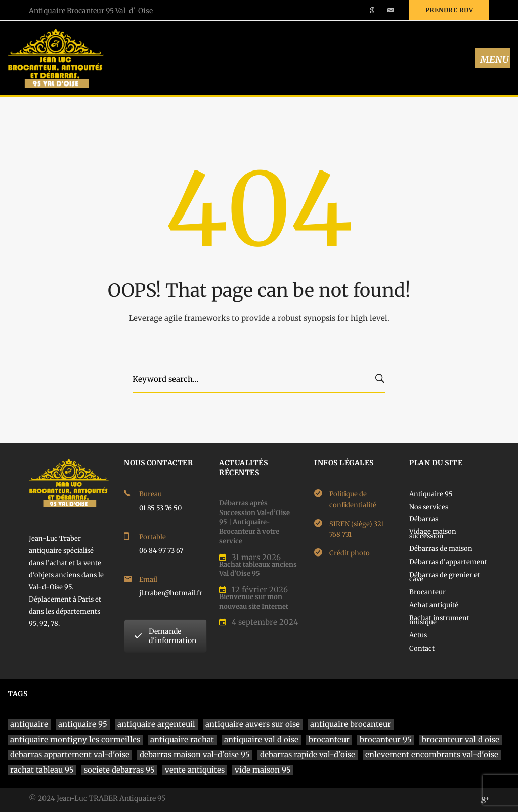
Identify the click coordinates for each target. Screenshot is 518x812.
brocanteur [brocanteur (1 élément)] (329, 739)
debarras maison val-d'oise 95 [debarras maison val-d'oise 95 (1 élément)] (195, 755)
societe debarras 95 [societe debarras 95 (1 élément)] (119, 770)
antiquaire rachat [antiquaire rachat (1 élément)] (182, 739)
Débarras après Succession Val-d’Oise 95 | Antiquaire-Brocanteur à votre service (254, 522)
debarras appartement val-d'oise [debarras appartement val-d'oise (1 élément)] (70, 755)
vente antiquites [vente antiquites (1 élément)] (195, 770)
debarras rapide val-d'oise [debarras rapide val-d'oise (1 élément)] (308, 755)
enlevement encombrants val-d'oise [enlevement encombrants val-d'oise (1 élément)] (432, 755)
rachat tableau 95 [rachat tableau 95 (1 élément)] (42, 770)
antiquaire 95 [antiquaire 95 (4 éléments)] (83, 724)
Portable (153, 537)
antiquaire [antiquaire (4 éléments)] (29, 724)
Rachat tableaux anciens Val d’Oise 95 (258, 569)
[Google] (485, 800)
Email (148, 580)
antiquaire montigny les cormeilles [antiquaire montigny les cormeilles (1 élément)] (75, 739)
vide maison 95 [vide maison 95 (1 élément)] (263, 770)
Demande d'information (165, 636)
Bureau (150, 494)
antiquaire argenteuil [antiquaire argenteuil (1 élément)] (156, 724)
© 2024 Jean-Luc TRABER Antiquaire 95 (97, 798)
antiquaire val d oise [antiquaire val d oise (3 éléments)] (261, 739)
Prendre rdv (449, 10)
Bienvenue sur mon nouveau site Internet (254, 602)
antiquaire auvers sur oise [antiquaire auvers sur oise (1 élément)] (253, 724)
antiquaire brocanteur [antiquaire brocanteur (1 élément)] (351, 724)
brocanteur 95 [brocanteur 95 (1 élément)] (386, 739)
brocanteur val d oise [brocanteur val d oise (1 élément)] (461, 739)
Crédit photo (350, 553)
